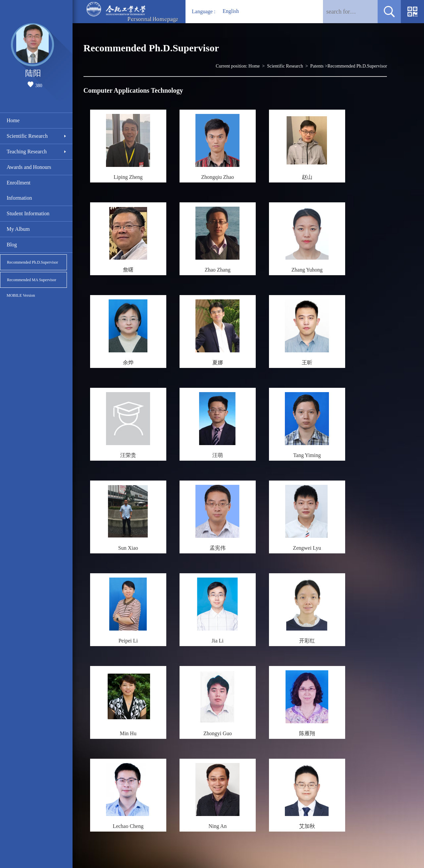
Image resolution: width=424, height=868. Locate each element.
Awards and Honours (29, 167)
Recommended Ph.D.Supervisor (32, 262)
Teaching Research (27, 152)
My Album (18, 229)
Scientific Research (27, 136)
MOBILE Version (21, 295)
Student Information (28, 213)
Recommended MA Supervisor (32, 280)
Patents (317, 66)
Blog (12, 245)
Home (13, 120)
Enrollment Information (19, 190)
